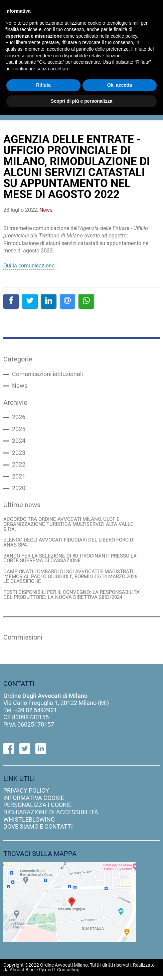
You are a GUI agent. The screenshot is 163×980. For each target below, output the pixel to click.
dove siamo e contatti (38, 830)
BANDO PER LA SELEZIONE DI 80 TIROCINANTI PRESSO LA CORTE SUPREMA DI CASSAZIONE (70, 561)
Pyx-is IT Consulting (59, 973)
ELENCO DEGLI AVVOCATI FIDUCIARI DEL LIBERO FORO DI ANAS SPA (69, 545)
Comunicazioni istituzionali (47, 374)
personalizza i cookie (37, 808)
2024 (19, 442)
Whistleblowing (29, 823)
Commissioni (24, 641)
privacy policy (26, 794)
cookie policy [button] (124, 36)
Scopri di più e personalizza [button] (81, 101)
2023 (19, 454)
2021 (19, 478)
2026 (19, 418)
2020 (19, 490)
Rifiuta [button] (43, 85)
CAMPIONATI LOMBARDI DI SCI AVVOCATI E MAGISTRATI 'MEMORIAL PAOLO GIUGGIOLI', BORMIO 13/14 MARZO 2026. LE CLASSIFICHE (71, 579)
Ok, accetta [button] (120, 85)
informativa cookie (34, 801)
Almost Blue (22, 973)
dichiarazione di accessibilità (51, 816)
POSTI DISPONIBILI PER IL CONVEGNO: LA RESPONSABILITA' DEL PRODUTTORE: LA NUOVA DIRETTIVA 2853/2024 (72, 598)
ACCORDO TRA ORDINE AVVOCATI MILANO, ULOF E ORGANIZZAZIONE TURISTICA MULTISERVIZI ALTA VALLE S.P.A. (68, 526)
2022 (19, 466)
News (20, 386)
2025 (19, 430)
